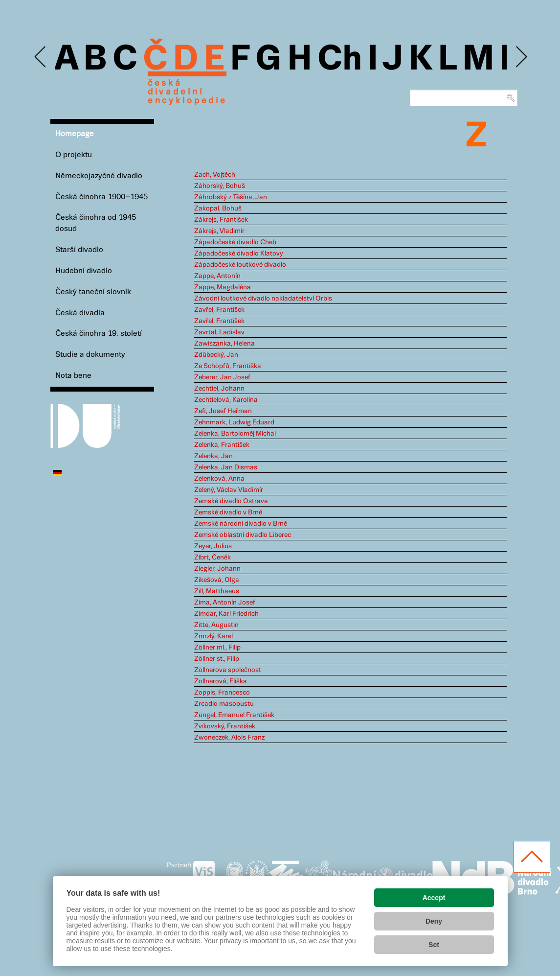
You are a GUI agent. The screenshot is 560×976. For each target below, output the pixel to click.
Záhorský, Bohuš (220, 186)
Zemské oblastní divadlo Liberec (243, 535)
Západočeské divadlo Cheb (235, 242)
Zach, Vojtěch (215, 175)
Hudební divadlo (84, 271)
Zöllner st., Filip (217, 659)
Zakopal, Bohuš (218, 209)
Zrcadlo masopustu (224, 704)
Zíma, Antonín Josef (225, 603)
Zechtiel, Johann (219, 389)
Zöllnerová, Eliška (221, 681)
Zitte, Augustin (216, 625)
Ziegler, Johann (217, 569)
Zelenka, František (222, 445)
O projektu (74, 155)
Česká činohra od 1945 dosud (96, 223)
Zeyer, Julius (213, 546)
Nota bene (73, 376)
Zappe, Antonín (217, 276)
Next (521, 57)
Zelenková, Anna (219, 479)
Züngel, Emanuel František (234, 715)
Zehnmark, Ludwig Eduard (234, 422)
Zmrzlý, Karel (213, 636)
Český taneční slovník (93, 292)
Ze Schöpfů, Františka (228, 366)
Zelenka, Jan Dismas (226, 467)
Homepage (75, 134)
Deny (434, 921)
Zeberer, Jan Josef (222, 377)
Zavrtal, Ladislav (219, 332)
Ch (340, 60)
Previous (41, 57)
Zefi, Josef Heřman (223, 411)
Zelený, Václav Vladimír (229, 490)
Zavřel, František (219, 310)
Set (434, 945)
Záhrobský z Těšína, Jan (231, 197)
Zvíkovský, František (225, 726)
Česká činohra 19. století (99, 334)
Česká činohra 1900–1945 (101, 197)
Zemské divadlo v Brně (228, 512)
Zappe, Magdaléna (223, 287)
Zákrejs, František (221, 220)
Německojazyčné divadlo (99, 176)
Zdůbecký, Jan (216, 355)
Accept (434, 898)
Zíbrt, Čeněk (213, 558)
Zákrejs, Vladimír (219, 231)
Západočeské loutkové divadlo (240, 265)
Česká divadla (80, 313)
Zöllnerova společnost (228, 670)
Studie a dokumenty (90, 355)
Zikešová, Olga (217, 580)
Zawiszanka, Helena (224, 344)
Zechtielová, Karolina (226, 400)
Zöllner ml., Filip (217, 648)
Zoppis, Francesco (222, 693)
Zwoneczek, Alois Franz (229, 738)
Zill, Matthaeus (217, 591)
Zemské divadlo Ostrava (231, 501)
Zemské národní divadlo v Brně (241, 524)
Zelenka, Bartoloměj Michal (235, 434)
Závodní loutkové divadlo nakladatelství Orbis (263, 299)
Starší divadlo (79, 250)
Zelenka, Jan (213, 456)
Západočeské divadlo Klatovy (239, 254)
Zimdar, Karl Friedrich (226, 614)
